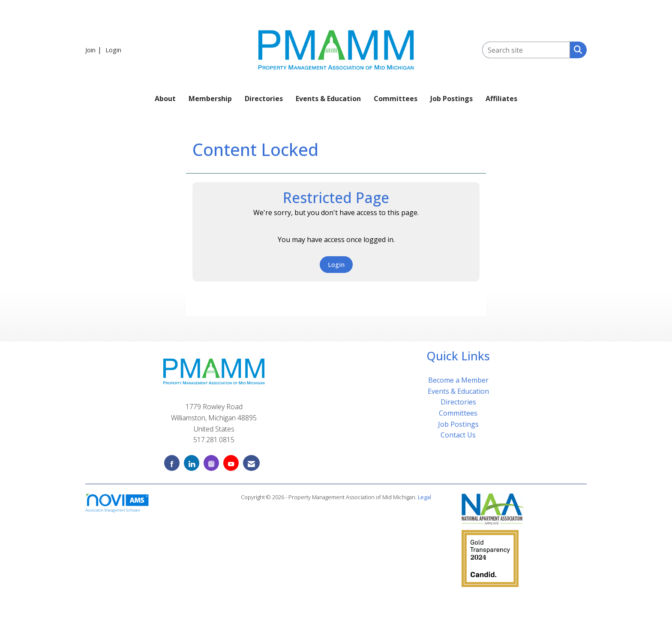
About (165, 99)
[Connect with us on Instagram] (211, 463)
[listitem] (94, 50)
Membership (210, 99)
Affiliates (501, 99)
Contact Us (458, 435)
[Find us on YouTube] (231, 463)
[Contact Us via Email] (251, 463)
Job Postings (451, 99)
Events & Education (328, 99)
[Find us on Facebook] (172, 463)
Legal (424, 497)
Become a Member (458, 380)
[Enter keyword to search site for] (526, 50)
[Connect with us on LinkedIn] (192, 463)
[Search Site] (576, 49)
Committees (396, 99)
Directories (264, 99)
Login (336, 265)
